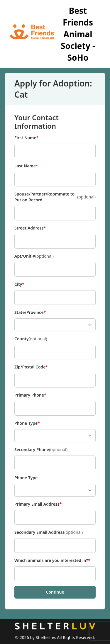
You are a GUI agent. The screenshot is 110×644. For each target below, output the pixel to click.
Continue (55, 592)
